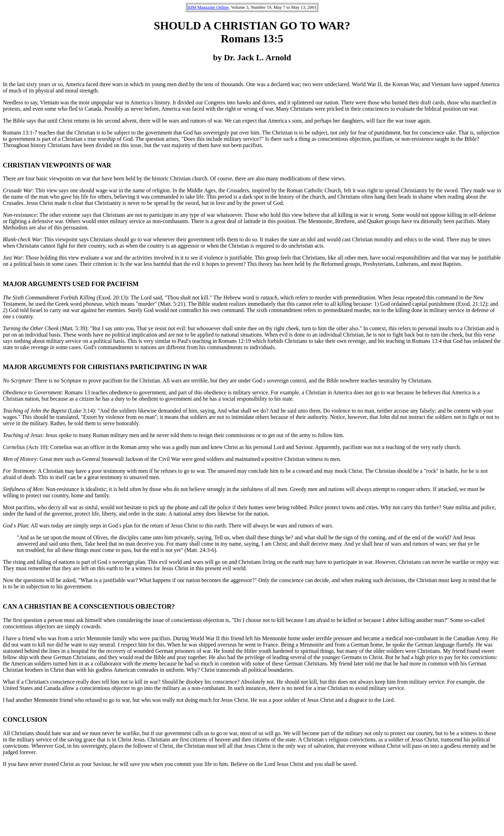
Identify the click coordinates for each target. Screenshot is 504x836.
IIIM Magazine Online (208, 7)
